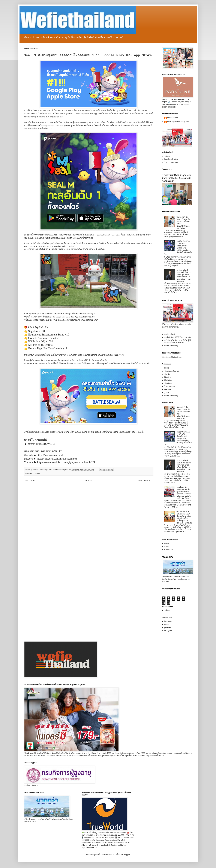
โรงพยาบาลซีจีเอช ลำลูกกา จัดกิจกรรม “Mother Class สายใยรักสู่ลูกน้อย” (177, 178)
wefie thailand (173, 118)
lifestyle (37, 473)
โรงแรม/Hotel (170, 386)
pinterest (168, 627)
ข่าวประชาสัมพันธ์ (172, 371)
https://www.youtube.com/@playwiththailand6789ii (67, 462)
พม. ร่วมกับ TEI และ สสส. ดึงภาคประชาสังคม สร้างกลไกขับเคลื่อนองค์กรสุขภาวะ (184, 516)
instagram (168, 631)
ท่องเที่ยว (168, 374)
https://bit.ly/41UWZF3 (41, 444)
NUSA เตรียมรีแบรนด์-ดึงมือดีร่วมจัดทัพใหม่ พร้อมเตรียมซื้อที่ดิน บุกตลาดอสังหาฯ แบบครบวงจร (184, 276)
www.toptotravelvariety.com (178, 122)
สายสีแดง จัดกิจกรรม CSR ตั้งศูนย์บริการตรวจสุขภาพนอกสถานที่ (184, 491)
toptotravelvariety (171, 159)
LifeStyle (168, 389)
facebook (168, 621)
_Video (167, 392)
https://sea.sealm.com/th (51, 455)
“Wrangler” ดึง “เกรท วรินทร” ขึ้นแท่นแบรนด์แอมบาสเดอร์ (184, 220)
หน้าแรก (88, 481)
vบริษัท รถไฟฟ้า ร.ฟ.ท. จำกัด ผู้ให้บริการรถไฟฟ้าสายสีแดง (178, 341)
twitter (167, 624)
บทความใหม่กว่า (31, 481)
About (167, 546)
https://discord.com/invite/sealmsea (57, 459)
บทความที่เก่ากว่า (145, 481)
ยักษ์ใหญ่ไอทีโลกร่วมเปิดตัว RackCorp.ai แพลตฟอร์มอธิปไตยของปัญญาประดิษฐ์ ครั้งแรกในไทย (178, 248)
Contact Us (169, 549)
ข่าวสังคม (168, 383)
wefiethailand (170, 334)
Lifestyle (168, 377)
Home (167, 368)
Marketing (168, 380)
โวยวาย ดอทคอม (171, 162)
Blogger (127, 855)
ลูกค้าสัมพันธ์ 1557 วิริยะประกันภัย (178, 337)
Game (32, 473)
